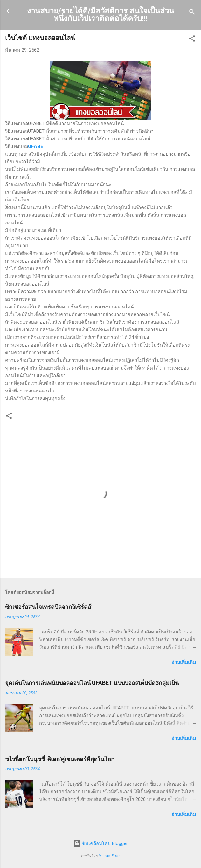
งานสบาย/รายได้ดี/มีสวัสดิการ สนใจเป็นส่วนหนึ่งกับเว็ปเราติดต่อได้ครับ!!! (100, 15)
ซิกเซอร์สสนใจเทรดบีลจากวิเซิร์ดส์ (48, 607)
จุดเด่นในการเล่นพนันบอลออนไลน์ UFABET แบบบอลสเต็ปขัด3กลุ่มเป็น (92, 683)
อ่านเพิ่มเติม (184, 662)
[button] (192, 40)
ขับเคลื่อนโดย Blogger (100, 843)
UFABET (37, 146)
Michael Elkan (109, 856)
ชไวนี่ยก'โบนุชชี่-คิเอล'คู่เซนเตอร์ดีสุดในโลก (60, 759)
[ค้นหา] (192, 13)
